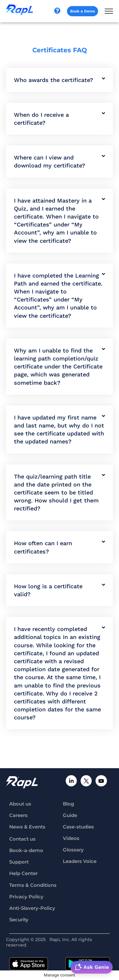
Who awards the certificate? (53, 80)
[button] (60, 80)
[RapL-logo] (22, 782)
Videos (71, 838)
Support (19, 862)
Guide (70, 815)
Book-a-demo (26, 850)
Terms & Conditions (33, 885)
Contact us (22, 839)
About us (20, 804)
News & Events (27, 827)
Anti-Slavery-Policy (32, 908)
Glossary (73, 850)
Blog (68, 804)
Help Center (23, 873)
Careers (18, 815)
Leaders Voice (80, 861)
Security (19, 920)
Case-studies (78, 827)
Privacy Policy (26, 897)
